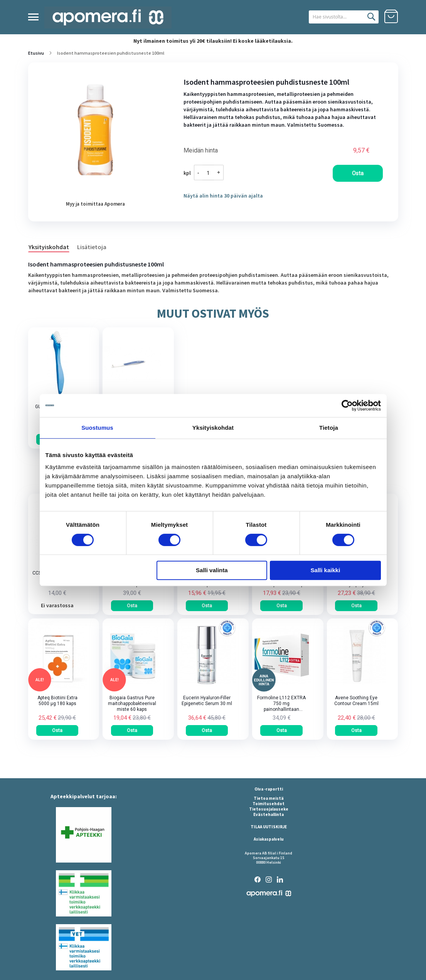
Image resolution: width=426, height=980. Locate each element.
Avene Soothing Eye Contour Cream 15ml (356, 701)
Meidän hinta (201, 151)
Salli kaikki (326, 570)
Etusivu (36, 53)
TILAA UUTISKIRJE (269, 827)
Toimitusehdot (269, 804)
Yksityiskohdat (49, 247)
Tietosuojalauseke (269, 809)
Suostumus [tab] (97, 428)
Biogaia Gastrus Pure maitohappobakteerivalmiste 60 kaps (132, 704)
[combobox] (334, 17)
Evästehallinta (269, 814)
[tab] (53, 246)
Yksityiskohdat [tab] (213, 428)
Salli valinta (212, 570)
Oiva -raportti (269, 789)
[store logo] (108, 18)
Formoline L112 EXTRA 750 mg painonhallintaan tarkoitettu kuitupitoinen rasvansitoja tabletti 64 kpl (282, 704)
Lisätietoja (92, 247)
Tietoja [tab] (329, 428)
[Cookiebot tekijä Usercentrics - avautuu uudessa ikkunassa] (347, 405)
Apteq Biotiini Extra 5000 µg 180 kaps (57, 701)
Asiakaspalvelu (269, 839)
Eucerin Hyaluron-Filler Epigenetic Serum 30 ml (207, 701)
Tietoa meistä (269, 798)
